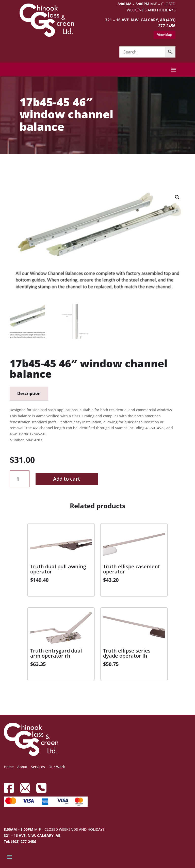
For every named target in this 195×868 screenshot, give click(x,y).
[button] (177, 197)
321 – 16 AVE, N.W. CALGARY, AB (32, 835)
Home (9, 767)
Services (38, 767)
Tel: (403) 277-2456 (20, 842)
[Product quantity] (19, 479)
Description (29, 393)
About (22, 767)
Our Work (57, 767)
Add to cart (67, 479)
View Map (165, 35)
